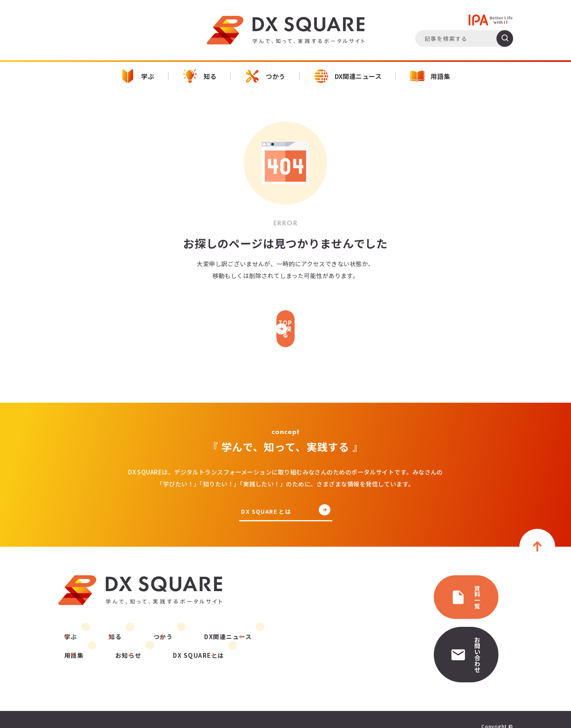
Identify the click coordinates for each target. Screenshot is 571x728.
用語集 (430, 76)
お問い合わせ (442, 620)
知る (200, 76)
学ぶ (137, 76)
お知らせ (71, 649)
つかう (265, 76)
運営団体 (141, 705)
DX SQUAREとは (135, 649)
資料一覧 (435, 583)
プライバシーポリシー (86, 705)
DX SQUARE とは (268, 503)
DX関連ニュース (348, 76)
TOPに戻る (285, 325)
